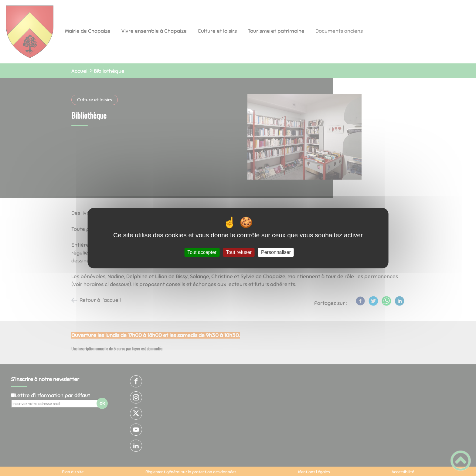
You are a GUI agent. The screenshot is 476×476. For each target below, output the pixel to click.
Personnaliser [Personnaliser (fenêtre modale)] (276, 252)
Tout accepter (202, 252)
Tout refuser (239, 252)
